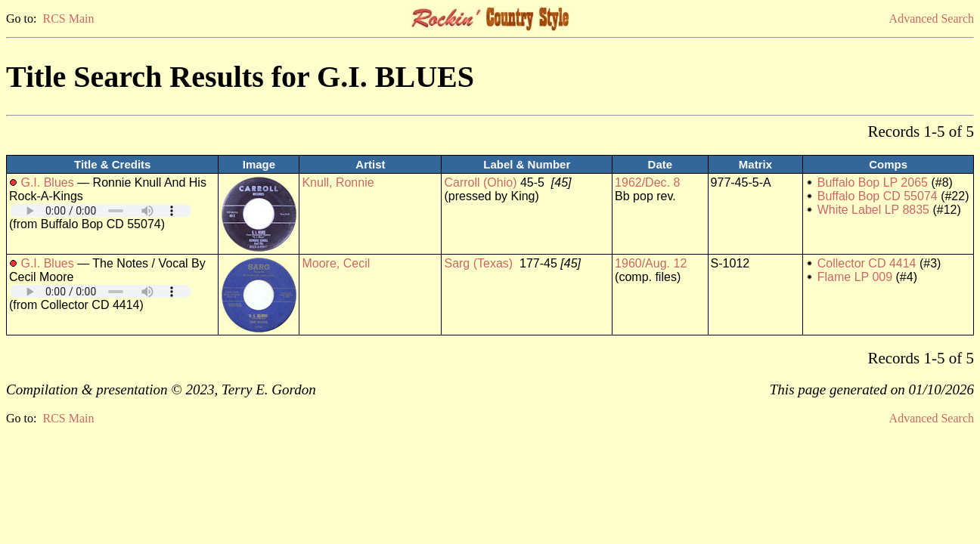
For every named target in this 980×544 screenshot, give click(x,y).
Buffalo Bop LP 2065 (873, 182)
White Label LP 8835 (873, 210)
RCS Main (68, 19)
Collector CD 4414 (867, 263)
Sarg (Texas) (478, 263)
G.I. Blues (47, 182)
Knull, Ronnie (338, 182)
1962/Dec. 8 (647, 182)
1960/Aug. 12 (651, 263)
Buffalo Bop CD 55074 (878, 196)
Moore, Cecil (336, 263)
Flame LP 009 (855, 277)
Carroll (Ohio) (480, 182)
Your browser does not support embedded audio (101, 210)
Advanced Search (932, 19)
